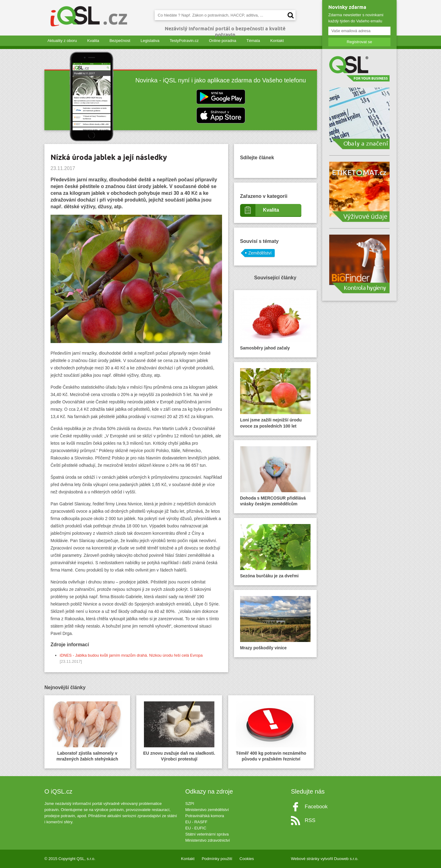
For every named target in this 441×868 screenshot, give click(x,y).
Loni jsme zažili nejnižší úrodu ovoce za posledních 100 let (275, 398)
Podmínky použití (217, 859)
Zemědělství (260, 253)
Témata (253, 41)
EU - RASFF (196, 822)
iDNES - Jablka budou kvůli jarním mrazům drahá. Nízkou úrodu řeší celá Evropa (131, 655)
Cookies (247, 859)
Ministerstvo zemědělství (207, 810)
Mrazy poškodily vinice (275, 623)
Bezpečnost (120, 41)
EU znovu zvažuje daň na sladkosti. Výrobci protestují (179, 732)
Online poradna (222, 41)
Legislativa (150, 41)
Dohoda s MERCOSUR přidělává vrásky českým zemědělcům (275, 476)
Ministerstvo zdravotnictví (208, 840)
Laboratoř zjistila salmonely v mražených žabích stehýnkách (87, 732)
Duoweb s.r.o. (346, 859)
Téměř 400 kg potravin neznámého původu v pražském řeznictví (271, 732)
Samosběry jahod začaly (275, 323)
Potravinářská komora (205, 816)
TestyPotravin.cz (184, 41)
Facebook (316, 807)
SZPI (190, 804)
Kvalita (93, 41)
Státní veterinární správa (207, 834)
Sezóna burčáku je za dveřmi (275, 551)
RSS (310, 820)
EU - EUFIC (196, 828)
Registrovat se (359, 42)
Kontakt (277, 41)
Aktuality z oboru (62, 41)
